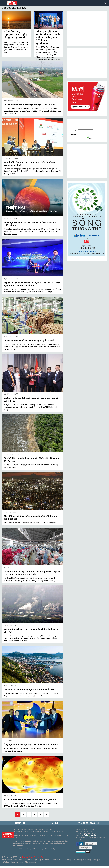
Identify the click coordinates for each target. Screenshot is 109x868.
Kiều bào (6, 862)
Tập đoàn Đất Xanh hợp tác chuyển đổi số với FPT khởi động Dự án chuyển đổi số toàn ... (32, 284)
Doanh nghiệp (17, 862)
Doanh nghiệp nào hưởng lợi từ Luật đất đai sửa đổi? (30, 105)
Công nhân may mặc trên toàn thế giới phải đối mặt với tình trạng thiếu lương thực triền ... (32, 573)
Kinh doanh (7, 860)
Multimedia (30, 862)
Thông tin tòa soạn (89, 823)
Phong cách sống (84, 860)
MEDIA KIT (20, 823)
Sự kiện (54, 823)
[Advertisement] (87, 161)
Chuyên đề (47, 860)
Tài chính (57, 860)
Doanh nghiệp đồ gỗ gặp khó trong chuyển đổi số (29, 340)
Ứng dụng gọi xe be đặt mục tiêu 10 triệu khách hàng (31, 745)
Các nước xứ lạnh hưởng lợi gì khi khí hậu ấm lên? (30, 689)
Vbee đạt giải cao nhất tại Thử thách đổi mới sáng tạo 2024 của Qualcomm (48, 37)
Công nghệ (19, 860)
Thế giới (96, 860)
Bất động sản (69, 860)
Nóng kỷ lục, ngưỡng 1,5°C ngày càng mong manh (15, 34)
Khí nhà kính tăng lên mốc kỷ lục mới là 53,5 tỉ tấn (30, 800)
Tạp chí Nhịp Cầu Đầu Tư (33, 857)
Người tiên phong (33, 860)
